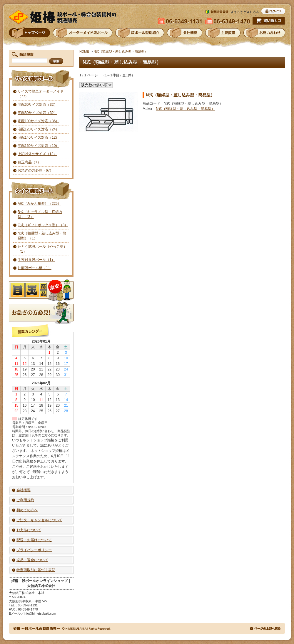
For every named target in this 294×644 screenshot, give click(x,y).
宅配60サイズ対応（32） (37, 105)
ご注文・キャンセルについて (39, 520)
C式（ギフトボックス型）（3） (43, 225)
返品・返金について (32, 560)
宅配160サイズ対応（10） (38, 146)
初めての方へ (27, 510)
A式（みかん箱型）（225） (39, 204)
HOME (84, 51)
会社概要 (24, 490)
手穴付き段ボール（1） (36, 260)
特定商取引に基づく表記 (36, 570)
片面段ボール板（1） (35, 268)
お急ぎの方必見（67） (35, 170)
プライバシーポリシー (34, 550)
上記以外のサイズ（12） (37, 154)
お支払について (29, 530)
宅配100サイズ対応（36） (38, 121)
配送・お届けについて (34, 540)
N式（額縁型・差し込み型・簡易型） (121, 51)
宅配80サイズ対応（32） (37, 113)
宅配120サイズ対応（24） (38, 129)
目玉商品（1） (29, 162)
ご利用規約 (25, 500)
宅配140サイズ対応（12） (38, 137)
